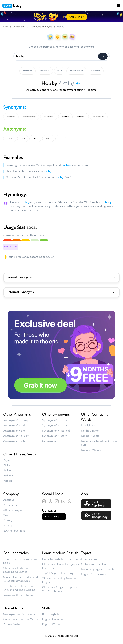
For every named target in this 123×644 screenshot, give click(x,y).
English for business (93, 574)
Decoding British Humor (18, 595)
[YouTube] (63, 501)
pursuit (65, 117)
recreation (99, 117)
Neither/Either (90, 431)
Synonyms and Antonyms (19, 614)
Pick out (8, 476)
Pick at (7, 465)
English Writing (52, 624)
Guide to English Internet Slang (61, 559)
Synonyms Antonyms (41, 27)
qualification (76, 71)
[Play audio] (78, 83)
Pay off (8, 460)
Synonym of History (54, 436)
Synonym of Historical (56, 431)
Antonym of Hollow (15, 441)
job (61, 139)
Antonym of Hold (14, 426)
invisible (45, 71)
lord (60, 71)
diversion (49, 117)
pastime (11, 117)
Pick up (8, 481)
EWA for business (14, 531)
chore (10, 139)
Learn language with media (98, 569)
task (23, 139)
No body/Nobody (92, 450)
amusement (29, 117)
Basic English (50, 614)
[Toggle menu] (119, 6)
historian (27, 71)
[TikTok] (57, 501)
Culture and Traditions (95, 564)
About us (9, 500)
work (48, 139)
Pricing (8, 526)
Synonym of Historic (55, 426)
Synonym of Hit (52, 441)
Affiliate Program (14, 510)
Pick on (8, 471)
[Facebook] (50, 501)
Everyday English (91, 559)
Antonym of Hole (14, 431)
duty (35, 139)
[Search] (103, 56)
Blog (6, 27)
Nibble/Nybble (90, 436)
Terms (7, 515)
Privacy (8, 520)
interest (81, 117)
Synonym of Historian (56, 420)
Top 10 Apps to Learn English (60, 573)
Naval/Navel (89, 426)
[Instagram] (44, 501)
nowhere (96, 71)
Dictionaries (19, 27)
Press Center (11, 505)
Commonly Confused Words (21, 619)
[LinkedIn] (70, 501)
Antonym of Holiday (16, 436)
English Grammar (53, 619)
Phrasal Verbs (12, 624)
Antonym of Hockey (16, 420)
